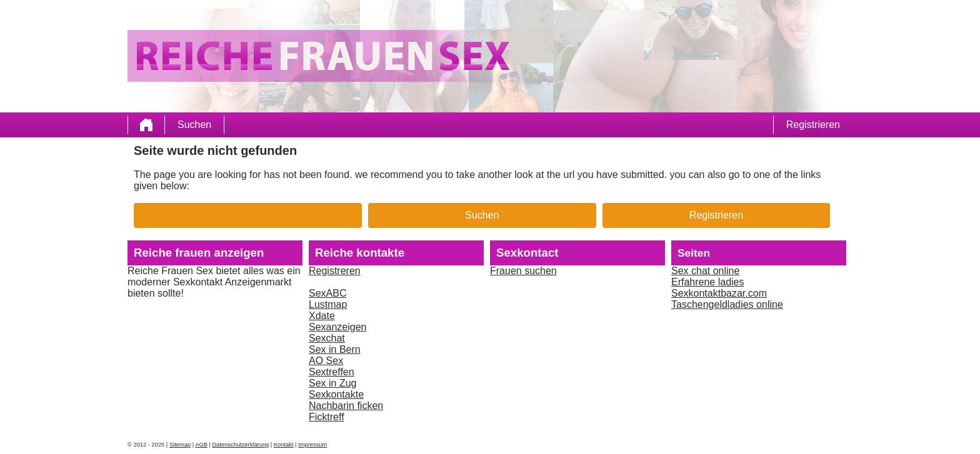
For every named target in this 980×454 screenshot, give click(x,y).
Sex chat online (705, 271)
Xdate (322, 316)
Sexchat (327, 338)
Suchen (194, 125)
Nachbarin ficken (346, 406)
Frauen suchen (523, 271)
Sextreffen (332, 372)
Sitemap (180, 445)
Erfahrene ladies (708, 282)
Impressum (312, 445)
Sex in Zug (332, 383)
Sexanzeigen (338, 327)
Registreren (335, 271)
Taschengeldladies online (727, 304)
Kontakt (284, 445)
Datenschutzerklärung (241, 445)
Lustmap (328, 304)
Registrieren (813, 125)
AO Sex (326, 361)
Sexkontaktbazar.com (719, 293)
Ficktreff (327, 417)
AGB (201, 445)
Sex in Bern (335, 349)
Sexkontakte (336, 394)
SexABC (327, 293)
